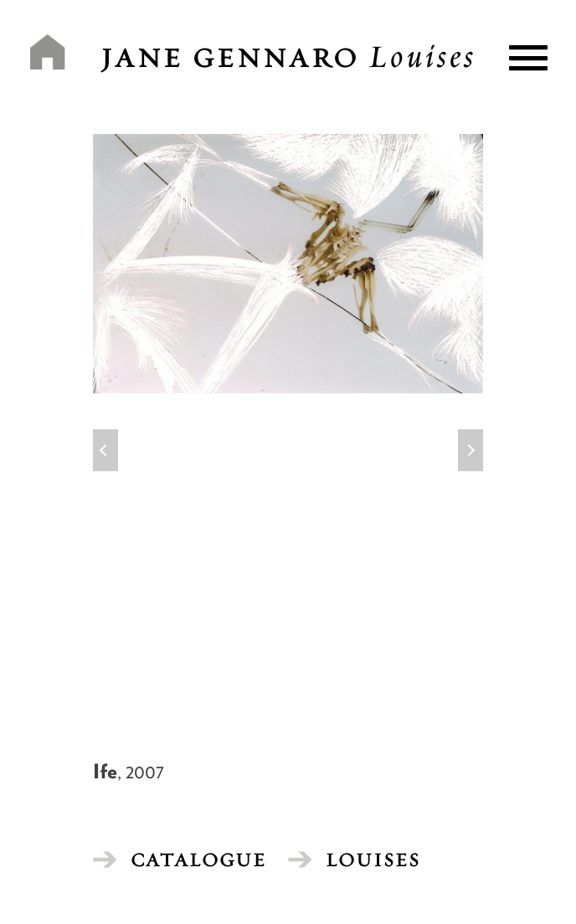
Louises (373, 860)
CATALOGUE (198, 860)
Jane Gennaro (288, 58)
